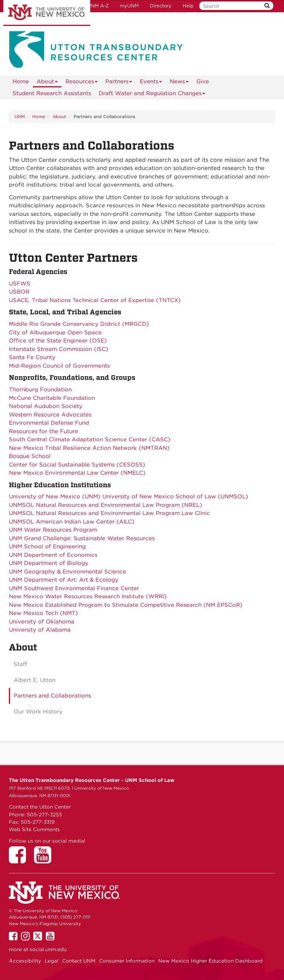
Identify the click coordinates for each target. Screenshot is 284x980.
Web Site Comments (34, 829)
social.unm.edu (48, 949)
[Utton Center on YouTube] (45, 860)
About (47, 83)
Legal (52, 961)
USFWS (20, 284)
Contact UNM (79, 961)
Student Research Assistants (52, 93)
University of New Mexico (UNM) (55, 496)
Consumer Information (127, 961)
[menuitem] (21, 81)
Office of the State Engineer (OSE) (58, 341)
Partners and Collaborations (52, 696)
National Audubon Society (46, 406)
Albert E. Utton (35, 680)
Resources (82, 83)
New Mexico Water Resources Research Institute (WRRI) (88, 596)
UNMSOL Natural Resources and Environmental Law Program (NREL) (106, 505)
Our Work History (38, 712)
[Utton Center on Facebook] (20, 860)
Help (188, 6)
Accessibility (25, 961)
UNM (20, 116)
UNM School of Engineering (47, 546)
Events (151, 83)
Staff (21, 664)
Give (203, 81)
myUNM (129, 6)
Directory (161, 6)
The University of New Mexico (47, 13)
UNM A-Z (98, 6)
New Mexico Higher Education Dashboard (210, 961)
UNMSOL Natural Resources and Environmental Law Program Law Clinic (109, 513)
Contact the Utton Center (40, 807)
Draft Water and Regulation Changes (152, 95)
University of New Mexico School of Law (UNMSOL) (175, 496)
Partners (119, 83)
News (179, 83)
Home (21, 81)
